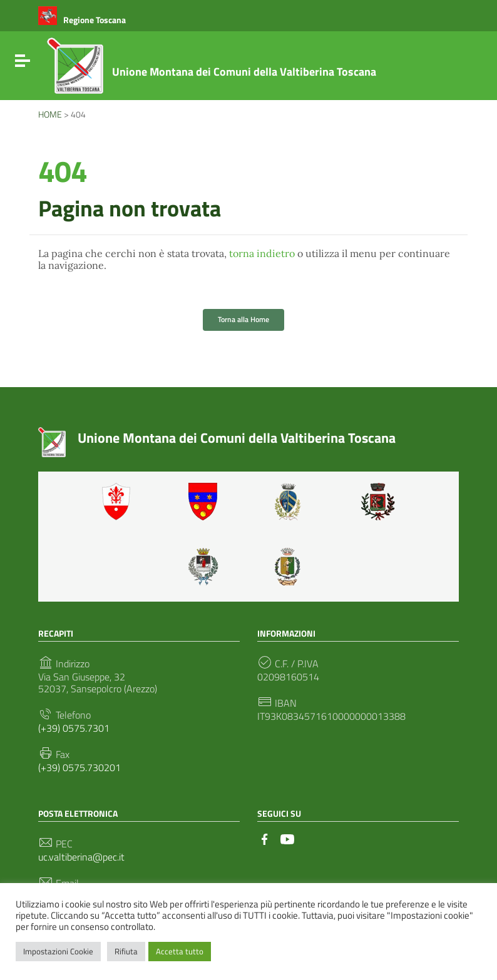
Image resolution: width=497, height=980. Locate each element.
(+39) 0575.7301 (74, 728)
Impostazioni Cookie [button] (58, 951)
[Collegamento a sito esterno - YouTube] (287, 838)
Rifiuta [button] (126, 951)
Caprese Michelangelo (292, 502)
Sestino (292, 567)
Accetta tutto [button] (180, 951)
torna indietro (262, 253)
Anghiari (119, 502)
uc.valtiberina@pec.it (81, 857)
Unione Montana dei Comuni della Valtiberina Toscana (244, 72)
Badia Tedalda (205, 502)
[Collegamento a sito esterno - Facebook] (265, 838)
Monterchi (378, 502)
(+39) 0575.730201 (79, 768)
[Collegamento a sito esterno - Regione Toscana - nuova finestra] (82, 20)
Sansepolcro (205, 567)
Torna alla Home (243, 319)
